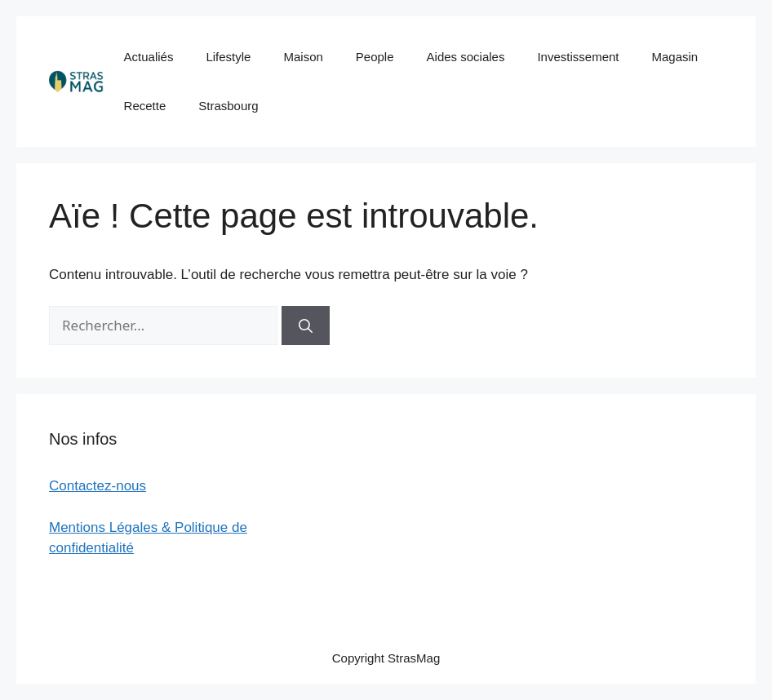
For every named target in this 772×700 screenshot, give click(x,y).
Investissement (578, 57)
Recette (145, 106)
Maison (303, 57)
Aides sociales (466, 57)
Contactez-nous (98, 486)
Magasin (674, 57)
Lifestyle (228, 57)
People (375, 57)
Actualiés (149, 57)
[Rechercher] (306, 326)
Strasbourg (228, 106)
